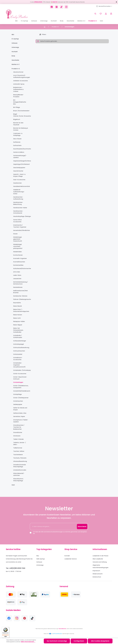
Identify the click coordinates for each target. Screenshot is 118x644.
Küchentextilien (18, 265)
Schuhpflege (17, 394)
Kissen (15, 234)
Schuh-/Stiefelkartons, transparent (21, 387)
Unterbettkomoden (20, 470)
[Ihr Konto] (106, 14)
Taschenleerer (18, 455)
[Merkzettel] (101, 14)
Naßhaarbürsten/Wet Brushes (20, 292)
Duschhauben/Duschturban (21, 149)
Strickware (17, 436)
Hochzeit (15, 52)
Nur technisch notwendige (57, 641)
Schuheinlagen (18, 382)
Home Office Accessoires (17, 221)
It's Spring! (15, 39)
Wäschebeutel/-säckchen (19, 474)
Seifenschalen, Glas (20, 413)
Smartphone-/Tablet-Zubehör (21, 421)
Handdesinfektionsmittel (21, 186)
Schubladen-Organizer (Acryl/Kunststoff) (19, 365)
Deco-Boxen (17, 139)
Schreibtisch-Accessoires (18, 359)
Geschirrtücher (18, 171)
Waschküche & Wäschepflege (18, 480)
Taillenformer (18, 448)
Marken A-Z (16, 64)
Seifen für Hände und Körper (20, 409)
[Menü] (8, 628)
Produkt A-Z (16, 69)
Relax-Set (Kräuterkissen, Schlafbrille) (18, 330)
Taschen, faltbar (19, 451)
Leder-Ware (17, 275)
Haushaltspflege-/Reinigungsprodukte (21, 216)
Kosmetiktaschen (19, 262)
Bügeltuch (17, 119)
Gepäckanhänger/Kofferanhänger (21, 161)
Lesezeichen (17, 279)
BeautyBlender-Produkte (18, 96)
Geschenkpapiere (19, 168)
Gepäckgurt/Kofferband (21, 164)
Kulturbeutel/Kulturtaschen (21, 269)
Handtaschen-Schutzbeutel (18, 212)
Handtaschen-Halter (20, 208)
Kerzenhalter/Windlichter (21, 230)
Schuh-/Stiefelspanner (21, 398)
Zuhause (15, 43)
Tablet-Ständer (18, 439)
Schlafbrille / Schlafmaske (18, 336)
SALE (13, 485)
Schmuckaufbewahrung (21, 348)
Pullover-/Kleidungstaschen (21, 299)
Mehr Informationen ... (28, 642)
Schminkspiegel (19, 344)
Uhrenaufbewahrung (20, 461)
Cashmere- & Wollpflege (18, 134)
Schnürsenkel (18, 354)
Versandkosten (62, 629)
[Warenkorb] (110, 14)
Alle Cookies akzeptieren (100, 641)
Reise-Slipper (18, 325)
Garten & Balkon (19, 152)
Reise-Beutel (17, 306)
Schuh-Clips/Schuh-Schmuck (20, 378)
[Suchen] (95, 14)
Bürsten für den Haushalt (18, 124)
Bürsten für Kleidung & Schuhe (21, 129)
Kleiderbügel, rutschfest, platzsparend (18, 246)
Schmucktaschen (19, 351)
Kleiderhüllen (17, 252)
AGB (42, 532)
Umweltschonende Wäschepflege (20, 466)
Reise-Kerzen (18, 315)
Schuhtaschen (18, 401)
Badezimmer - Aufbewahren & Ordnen (18, 89)
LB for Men (17, 272)
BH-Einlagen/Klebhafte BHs (20, 102)
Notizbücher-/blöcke (20, 296)
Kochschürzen (18, 255)
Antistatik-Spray (19, 84)
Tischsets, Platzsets (20, 458)
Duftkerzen (17, 142)
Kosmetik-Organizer (20, 258)
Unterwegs (15, 47)
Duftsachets (17, 145)
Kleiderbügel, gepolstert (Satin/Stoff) (18, 239)
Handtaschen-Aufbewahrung (18, 198)
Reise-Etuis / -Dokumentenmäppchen (21, 310)
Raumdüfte (17, 303)
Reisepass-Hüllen (19, 321)
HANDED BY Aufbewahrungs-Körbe (19, 192)
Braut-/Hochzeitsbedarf (21, 111)
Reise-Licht (17, 318)
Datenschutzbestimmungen (54, 532)
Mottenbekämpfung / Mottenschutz (20, 283)
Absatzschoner (18, 72)
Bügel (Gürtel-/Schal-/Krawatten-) (21, 115)
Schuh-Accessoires (20, 374)
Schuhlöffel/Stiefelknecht (21, 391)
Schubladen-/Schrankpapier (21, 370)
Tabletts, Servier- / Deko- (20, 444)
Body (13, 56)
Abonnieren (82, 526)
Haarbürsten (17, 183)
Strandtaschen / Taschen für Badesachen (19, 427)
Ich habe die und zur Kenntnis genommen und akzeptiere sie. (60, 533)
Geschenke (15, 60)
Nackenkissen (18, 287)
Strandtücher (18, 432)
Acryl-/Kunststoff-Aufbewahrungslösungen (21, 76)
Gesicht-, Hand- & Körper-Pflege (19, 175)
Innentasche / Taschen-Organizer (20, 226)
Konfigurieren (79, 641)
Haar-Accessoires (19, 180)
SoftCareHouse (57, 634)
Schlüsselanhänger (20, 341)
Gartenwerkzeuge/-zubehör (20, 157)
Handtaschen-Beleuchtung (18, 203)
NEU (13, 35)
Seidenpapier (18, 404)
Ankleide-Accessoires (21, 81)
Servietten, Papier (19, 416)
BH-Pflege (17, 107)
